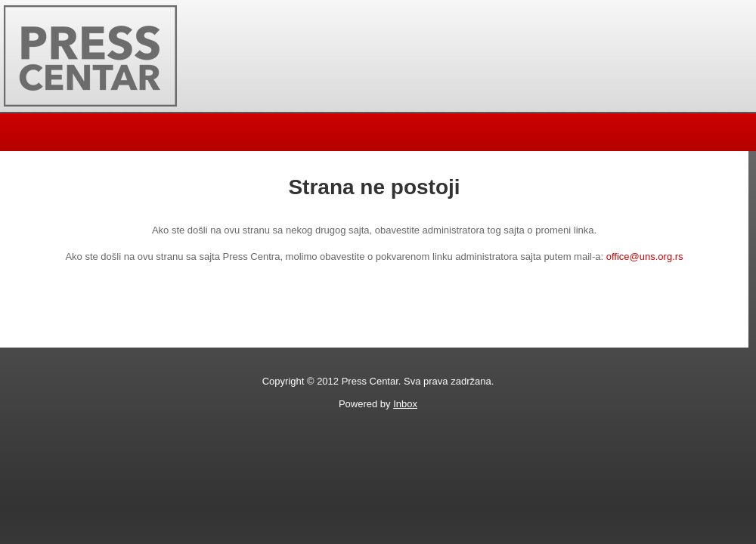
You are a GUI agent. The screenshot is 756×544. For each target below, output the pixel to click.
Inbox (405, 404)
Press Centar (90, 56)
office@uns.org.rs (645, 257)
